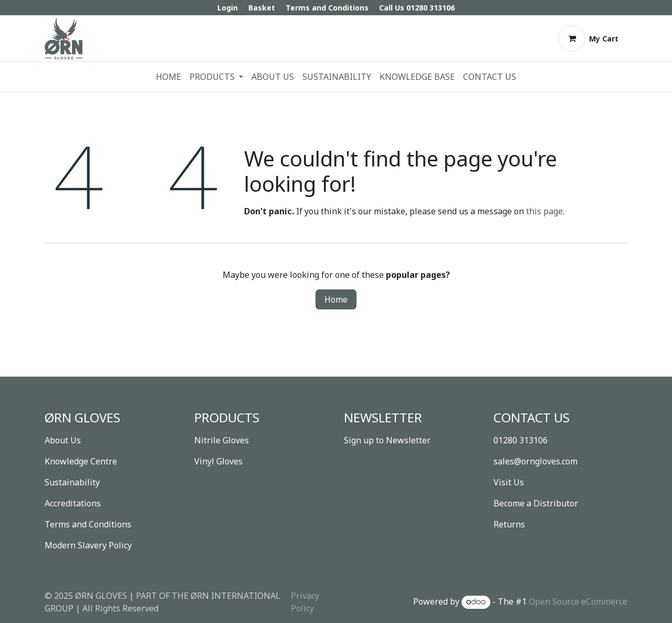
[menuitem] (169, 77)
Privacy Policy (305, 602)
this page (544, 211)
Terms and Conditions (327, 8)
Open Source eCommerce (578, 601)
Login (228, 8)
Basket (262, 8)
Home (336, 299)
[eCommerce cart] (589, 38)
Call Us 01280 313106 (417, 8)
